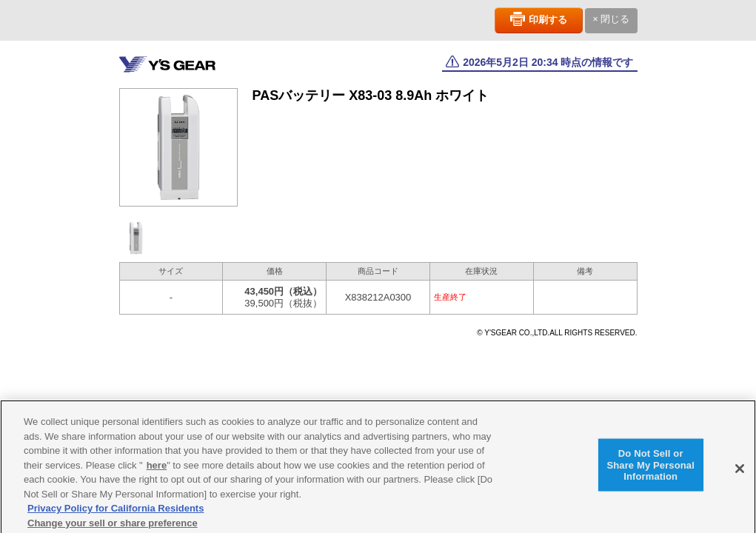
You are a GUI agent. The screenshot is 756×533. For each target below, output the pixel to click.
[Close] (740, 472)
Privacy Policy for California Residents (116, 511)
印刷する (548, 20)
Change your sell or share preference (113, 526)
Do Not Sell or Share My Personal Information (650, 468)
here (157, 468)
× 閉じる (611, 19)
